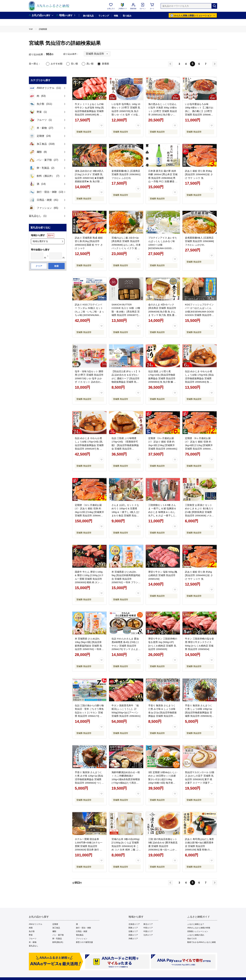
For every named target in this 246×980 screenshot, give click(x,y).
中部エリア (148, 928)
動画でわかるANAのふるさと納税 (202, 942)
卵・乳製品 (57, 939)
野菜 (31, 935)
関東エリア (133, 928)
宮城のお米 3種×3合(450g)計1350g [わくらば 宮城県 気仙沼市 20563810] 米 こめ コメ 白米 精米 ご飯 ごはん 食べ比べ (126, 846)
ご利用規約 (114, 965)
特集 (116, 16)
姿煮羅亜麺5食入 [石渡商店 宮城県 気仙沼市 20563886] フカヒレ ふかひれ (199, 241)
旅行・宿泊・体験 (83, 928)
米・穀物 (33, 942)
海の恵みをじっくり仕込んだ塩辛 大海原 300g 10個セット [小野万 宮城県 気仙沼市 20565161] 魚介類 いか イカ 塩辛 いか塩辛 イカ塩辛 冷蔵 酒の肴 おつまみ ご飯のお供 (163, 115)
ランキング (104, 16)
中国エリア (148, 931)
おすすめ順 (57, 64)
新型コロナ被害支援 (84, 942)
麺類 (54, 931)
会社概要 (64, 965)
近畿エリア (133, 931)
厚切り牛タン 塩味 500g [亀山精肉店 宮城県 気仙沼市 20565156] (163, 575)
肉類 (31, 928)
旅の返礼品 (88, 16)
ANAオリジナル (36, 924)
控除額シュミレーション (198, 931)
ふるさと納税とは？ (196, 924)
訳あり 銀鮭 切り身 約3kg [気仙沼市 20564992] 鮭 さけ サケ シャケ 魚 (199, 174)
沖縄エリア (133, 939)
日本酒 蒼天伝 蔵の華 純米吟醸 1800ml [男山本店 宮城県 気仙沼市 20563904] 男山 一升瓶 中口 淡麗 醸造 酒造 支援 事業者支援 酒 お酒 (163, 178)
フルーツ (33, 939)
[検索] (214, 6)
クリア (39, 266)
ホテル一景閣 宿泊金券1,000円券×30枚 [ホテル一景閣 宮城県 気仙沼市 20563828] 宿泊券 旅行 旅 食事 (89, 846)
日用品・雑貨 (82, 931)
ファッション (82, 939)
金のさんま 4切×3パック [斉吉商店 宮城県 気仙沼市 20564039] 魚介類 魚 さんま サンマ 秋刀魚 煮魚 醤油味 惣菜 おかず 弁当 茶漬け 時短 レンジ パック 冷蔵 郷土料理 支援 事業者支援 (163, 315)
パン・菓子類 (58, 935)
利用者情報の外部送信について (88, 965)
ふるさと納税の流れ (196, 935)
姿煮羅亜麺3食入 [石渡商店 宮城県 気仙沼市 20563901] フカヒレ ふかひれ (126, 174)
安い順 (74, 64)
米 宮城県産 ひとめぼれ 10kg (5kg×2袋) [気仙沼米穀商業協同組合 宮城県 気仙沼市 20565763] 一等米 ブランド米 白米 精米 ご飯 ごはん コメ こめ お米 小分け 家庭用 (89, 649)
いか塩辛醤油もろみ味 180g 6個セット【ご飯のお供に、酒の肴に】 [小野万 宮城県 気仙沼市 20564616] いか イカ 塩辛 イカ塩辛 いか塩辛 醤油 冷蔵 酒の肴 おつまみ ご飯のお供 (199, 115)
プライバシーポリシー (136, 965)
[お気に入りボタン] (102, 125)
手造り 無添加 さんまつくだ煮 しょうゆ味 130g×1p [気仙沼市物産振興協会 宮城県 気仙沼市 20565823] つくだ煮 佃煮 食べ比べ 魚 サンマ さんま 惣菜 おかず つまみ (199, 716)
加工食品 (56, 928)
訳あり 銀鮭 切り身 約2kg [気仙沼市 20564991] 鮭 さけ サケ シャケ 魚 (199, 575)
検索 (56, 266)
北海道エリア (134, 924)
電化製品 (80, 935)
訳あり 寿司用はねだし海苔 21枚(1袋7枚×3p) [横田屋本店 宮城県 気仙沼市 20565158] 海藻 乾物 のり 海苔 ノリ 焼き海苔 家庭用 (199, 846)
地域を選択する (40, 241)
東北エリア (148, 924)
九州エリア (148, 935)
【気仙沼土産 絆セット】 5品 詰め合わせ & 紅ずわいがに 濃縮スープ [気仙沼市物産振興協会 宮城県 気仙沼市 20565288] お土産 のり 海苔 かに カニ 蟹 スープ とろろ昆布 (126, 382)
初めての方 (192, 939)
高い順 (90, 64)
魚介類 (32, 931)
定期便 (55, 924)
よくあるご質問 (180, 965)
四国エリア (133, 935)
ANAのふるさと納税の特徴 (199, 928)
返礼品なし (34, 946)
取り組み (127, 16)
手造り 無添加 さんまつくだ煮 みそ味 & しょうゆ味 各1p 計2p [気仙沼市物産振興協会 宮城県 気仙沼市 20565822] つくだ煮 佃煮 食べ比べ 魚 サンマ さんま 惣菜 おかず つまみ (162, 716)
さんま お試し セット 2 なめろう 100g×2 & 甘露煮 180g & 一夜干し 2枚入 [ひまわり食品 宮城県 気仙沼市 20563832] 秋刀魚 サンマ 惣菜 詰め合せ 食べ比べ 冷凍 (126, 516)
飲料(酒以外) (58, 942)
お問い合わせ (160, 965)
